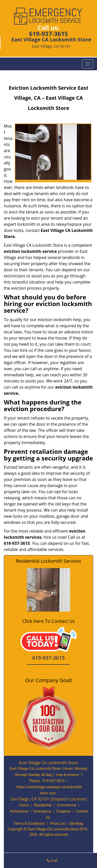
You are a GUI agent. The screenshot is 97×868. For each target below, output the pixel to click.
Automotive (19, 811)
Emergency (42, 811)
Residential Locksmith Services (48, 561)
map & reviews (68, 775)
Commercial (66, 805)
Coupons (64, 811)
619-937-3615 (49, 34)
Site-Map (76, 824)
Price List (57, 824)
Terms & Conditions (29, 824)
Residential (43, 805)
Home (24, 805)
